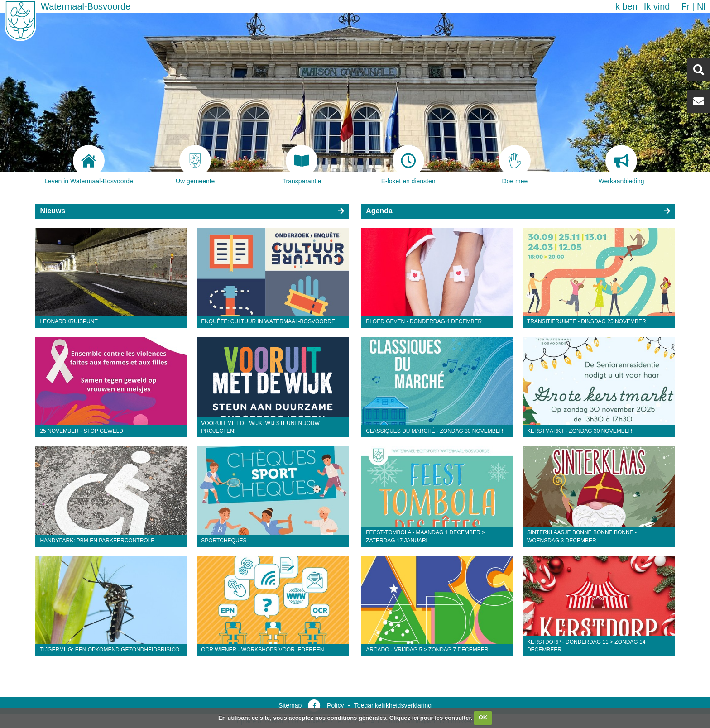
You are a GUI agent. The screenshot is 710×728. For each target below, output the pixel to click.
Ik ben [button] (625, 6)
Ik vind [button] (657, 6)
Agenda (379, 211)
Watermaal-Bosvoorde (86, 6)
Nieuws (53, 211)
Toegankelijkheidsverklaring (393, 705)
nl (701, 6)
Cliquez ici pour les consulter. (431, 717)
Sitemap (290, 705)
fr (685, 6)
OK (483, 717)
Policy (335, 705)
